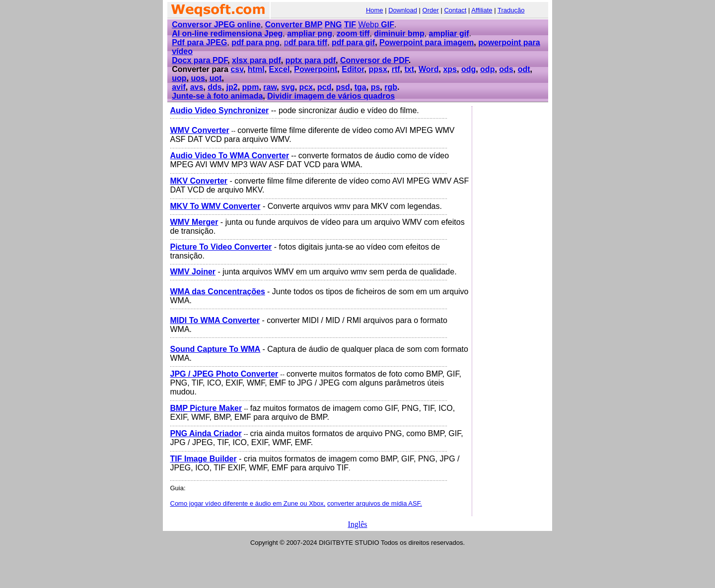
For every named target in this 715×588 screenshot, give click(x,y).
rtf (396, 69)
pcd (324, 87)
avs (197, 87)
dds (214, 87)
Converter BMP (294, 25)
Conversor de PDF (374, 60)
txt (409, 69)
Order (431, 10)
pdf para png (255, 42)
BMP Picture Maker (206, 408)
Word (429, 69)
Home (375, 10)
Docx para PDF (200, 60)
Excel (280, 69)
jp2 (232, 87)
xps (450, 69)
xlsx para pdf (256, 60)
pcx (306, 87)
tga (360, 87)
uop (179, 78)
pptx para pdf (311, 60)
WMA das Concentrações (218, 292)
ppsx (378, 69)
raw (270, 87)
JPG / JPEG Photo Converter (224, 374)
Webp (369, 25)
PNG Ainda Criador (206, 433)
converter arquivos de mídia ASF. (375, 503)
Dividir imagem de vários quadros (331, 96)
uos (198, 78)
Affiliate (482, 10)
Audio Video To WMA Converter (230, 156)
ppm (251, 87)
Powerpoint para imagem (427, 42)
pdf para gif (353, 42)
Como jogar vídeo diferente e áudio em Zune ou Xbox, (248, 503)
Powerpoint (316, 69)
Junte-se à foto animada (217, 96)
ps (376, 87)
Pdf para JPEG (199, 42)
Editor (353, 69)
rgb (391, 87)
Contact (455, 10)
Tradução (511, 10)
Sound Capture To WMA (215, 349)
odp (487, 69)
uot (216, 78)
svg (288, 87)
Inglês (357, 524)
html (256, 69)
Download (403, 10)
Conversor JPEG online (216, 25)
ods (506, 69)
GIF (388, 25)
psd (343, 87)
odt (524, 69)
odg (468, 69)
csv (237, 69)
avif (179, 87)
